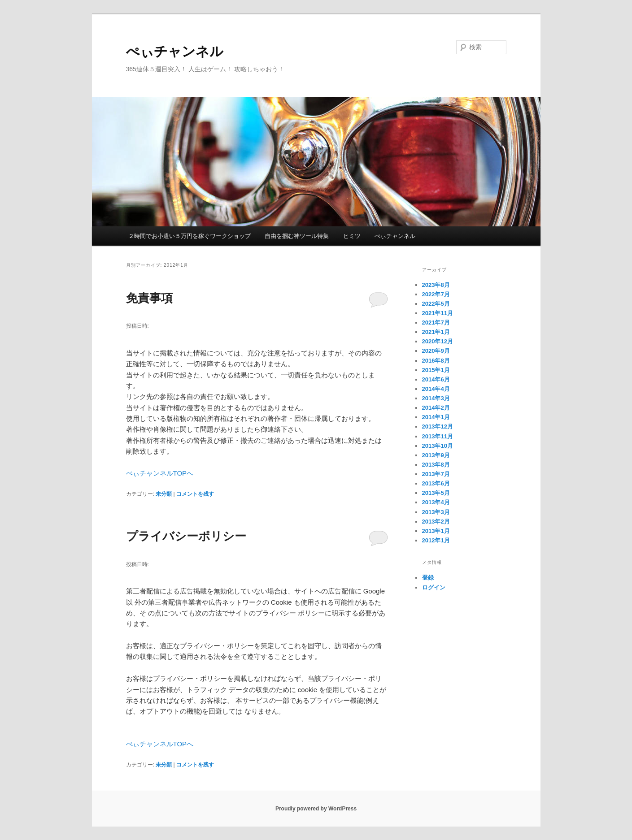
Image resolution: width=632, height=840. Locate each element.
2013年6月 (436, 483)
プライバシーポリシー (186, 536)
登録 (428, 578)
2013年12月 (438, 426)
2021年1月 (436, 332)
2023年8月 (436, 285)
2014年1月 (436, 417)
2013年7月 (436, 474)
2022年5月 (436, 304)
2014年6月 (436, 379)
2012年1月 (436, 540)
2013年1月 (436, 531)
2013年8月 (436, 465)
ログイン (434, 587)
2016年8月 (436, 361)
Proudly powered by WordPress (316, 809)
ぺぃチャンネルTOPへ (160, 473)
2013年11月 (438, 436)
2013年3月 (436, 512)
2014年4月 (436, 389)
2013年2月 (436, 522)
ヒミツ (352, 236)
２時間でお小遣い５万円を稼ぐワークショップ (190, 236)
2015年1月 (436, 370)
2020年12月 (438, 341)
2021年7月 (436, 323)
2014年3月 (436, 398)
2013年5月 (436, 493)
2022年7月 (436, 294)
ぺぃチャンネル (175, 51)
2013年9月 (436, 455)
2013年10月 (438, 446)
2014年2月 (436, 408)
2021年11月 (438, 313)
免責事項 (149, 298)
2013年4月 (436, 502)
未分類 (164, 494)
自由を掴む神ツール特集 (297, 236)
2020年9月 (436, 351)
